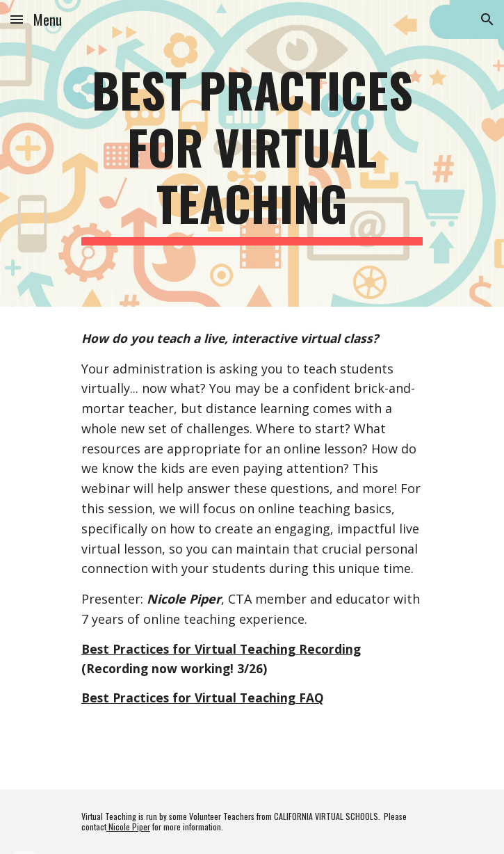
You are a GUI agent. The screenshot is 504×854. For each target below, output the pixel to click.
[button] (17, 19)
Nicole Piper (128, 827)
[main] (252, 153)
